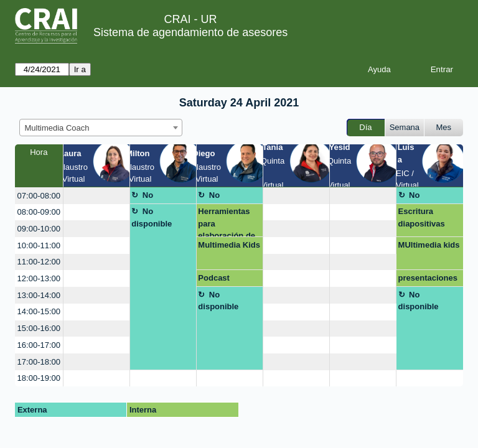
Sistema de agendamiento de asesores (190, 32)
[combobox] (101, 128)
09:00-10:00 (39, 229)
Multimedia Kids (229, 245)
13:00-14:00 (39, 295)
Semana (405, 127)
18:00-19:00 (39, 378)
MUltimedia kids (429, 245)
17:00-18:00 (39, 362)
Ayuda (379, 69)
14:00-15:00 (39, 311)
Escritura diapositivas (422, 217)
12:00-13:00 (39, 278)
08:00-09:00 (39, 212)
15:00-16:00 (39, 328)
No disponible (152, 197)
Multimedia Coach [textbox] (57, 128)
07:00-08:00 (39, 196)
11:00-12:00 (39, 262)
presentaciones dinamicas (428, 280)
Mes (444, 127)
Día (365, 127)
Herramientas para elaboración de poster (227, 222)
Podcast (214, 278)
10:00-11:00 (39, 245)
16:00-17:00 (39, 345)
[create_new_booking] (96, 196)
